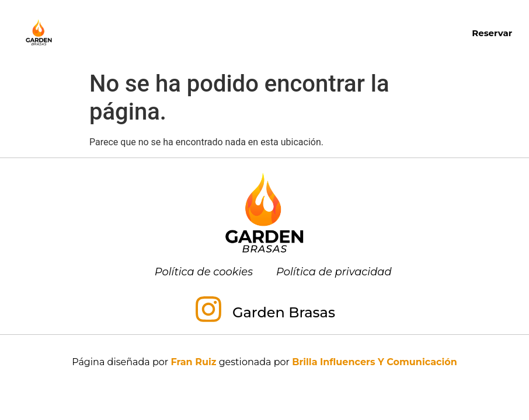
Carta (206, 19)
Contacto (328, 46)
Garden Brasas (284, 312)
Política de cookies (204, 272)
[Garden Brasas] (208, 311)
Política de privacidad (334, 272)
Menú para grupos (231, 46)
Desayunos (269, 19)
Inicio (157, 19)
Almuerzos (352, 19)
